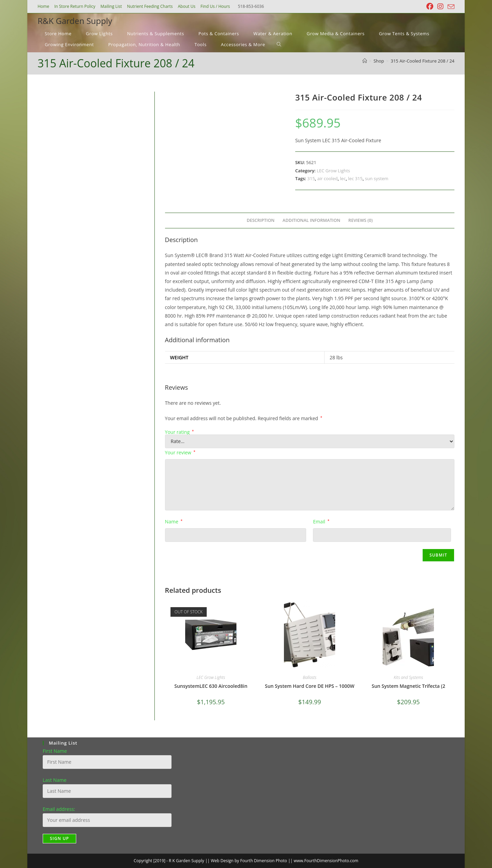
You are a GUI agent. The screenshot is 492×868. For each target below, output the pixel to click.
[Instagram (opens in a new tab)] (440, 6)
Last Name (55, 780)
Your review (180, 452)
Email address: (59, 809)
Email (321, 522)
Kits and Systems (408, 677)
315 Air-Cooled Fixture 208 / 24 (423, 61)
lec (343, 178)
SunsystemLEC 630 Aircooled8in (211, 686)
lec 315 (356, 178)
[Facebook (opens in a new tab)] (430, 6)
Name (174, 522)
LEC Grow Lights (333, 171)
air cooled (328, 178)
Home (43, 6)
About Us (186, 6)
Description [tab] (261, 220)
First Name (55, 751)
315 (311, 178)
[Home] (365, 61)
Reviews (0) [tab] (361, 220)
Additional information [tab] (311, 220)
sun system (377, 178)
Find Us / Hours (215, 6)
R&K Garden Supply (75, 21)
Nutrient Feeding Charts (150, 6)
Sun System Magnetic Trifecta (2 (408, 686)
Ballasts (310, 677)
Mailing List (111, 6)
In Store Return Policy (75, 6)
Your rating (180, 432)
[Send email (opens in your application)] (450, 7)
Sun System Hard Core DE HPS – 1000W (310, 686)
